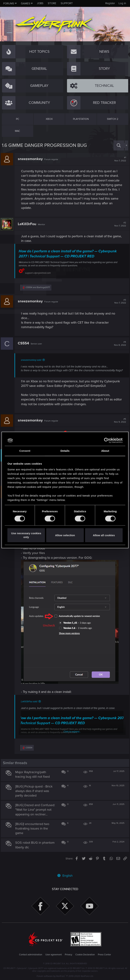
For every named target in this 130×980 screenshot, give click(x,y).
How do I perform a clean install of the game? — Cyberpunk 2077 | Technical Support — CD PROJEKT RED (69, 254)
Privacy (68, 955)
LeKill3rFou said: (30, 704)
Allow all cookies (104, 535)
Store (52, 3)
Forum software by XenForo (65, 976)
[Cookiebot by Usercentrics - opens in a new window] (107, 440)
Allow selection (65, 535)
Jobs (40, 3)
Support (67, 3)
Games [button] (26, 3)
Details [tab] (65, 451)
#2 (119, 224)
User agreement (54, 955)
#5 (119, 424)
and (39, 287)
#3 (119, 301)
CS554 (25, 343)
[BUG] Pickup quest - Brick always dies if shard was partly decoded (35, 793)
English (65, 876)
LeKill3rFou (28, 224)
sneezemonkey (31, 159)
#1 (119, 159)
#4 (119, 344)
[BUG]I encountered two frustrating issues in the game (33, 835)
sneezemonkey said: (32, 360)
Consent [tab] (25, 451)
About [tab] (105, 451)
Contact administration (31, 955)
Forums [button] (9, 3)
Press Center (104, 955)
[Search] (119, 145)
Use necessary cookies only (26, 535)
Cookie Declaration (85, 955)
